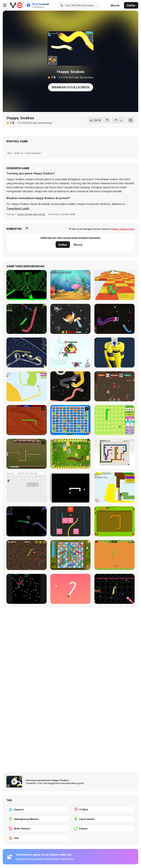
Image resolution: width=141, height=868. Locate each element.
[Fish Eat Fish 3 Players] (70, 285)
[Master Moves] (114, 454)
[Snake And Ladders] (70, 555)
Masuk (115, 5)
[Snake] (114, 521)
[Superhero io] (114, 386)
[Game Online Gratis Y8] (16, 5)
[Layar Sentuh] (103, 819)
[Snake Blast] (114, 589)
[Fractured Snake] (70, 488)
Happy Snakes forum (123, 229)
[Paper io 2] (27, 386)
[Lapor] (119, 120)
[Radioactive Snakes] (27, 420)
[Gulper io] (27, 353)
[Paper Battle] (114, 488)
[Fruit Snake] (114, 420)
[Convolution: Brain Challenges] (27, 488)
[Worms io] (70, 386)
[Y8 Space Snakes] (27, 521)
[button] (18, 209)
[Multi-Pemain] (38, 828)
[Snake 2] (70, 589)
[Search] (61, 5)
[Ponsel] (103, 828)
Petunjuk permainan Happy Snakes (47, 780)
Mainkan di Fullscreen (71, 87)
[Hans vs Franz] (27, 454)
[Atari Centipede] (27, 589)
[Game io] (38, 809)
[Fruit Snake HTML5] (114, 555)
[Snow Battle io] (70, 353)
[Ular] (38, 838)
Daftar (131, 5)
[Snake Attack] (27, 555)
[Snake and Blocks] (70, 521)
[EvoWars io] (70, 319)
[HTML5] (103, 809)
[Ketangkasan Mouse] (38, 819)
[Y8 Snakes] (27, 319)
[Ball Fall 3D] (114, 353)
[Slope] (27, 285)
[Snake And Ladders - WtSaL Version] (70, 420)
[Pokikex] (70, 454)
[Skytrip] (114, 285)
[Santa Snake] (114, 319)
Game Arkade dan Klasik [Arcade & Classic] (31, 214)
